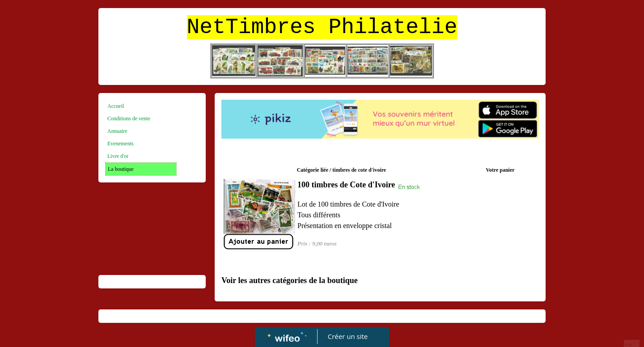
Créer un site (348, 336)
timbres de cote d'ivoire (359, 170)
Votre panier (500, 170)
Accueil (116, 106)
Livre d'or (118, 156)
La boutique (121, 169)
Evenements (121, 144)
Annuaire (117, 131)
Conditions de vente (129, 118)
